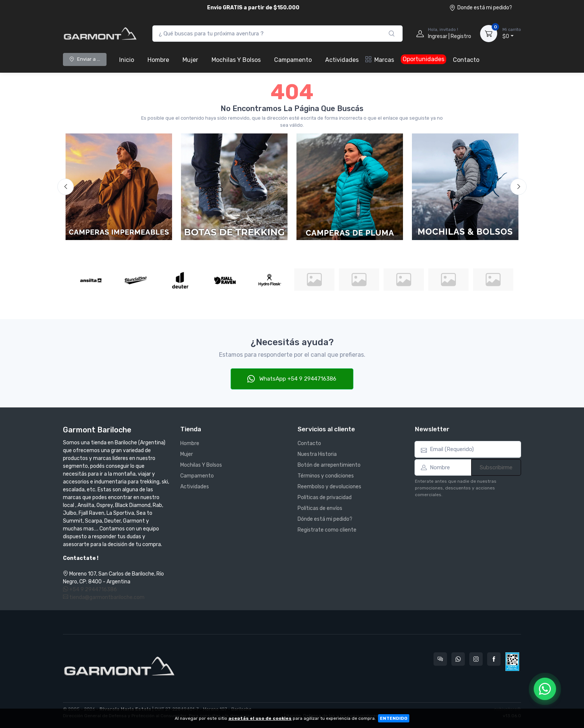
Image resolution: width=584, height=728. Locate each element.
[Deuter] (180, 280)
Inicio (127, 60)
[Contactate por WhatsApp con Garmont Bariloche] (458, 659)
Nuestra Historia (317, 454)
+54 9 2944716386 (90, 590)
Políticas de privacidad (325, 497)
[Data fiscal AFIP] (512, 662)
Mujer (190, 60)
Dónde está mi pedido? (325, 519)
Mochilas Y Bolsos (236, 60)
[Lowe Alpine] (448, 280)
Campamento (293, 60)
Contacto (466, 60)
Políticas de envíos (320, 508)
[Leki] (404, 280)
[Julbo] (314, 280)
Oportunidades (423, 59)
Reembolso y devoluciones (329, 487)
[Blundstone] (136, 280)
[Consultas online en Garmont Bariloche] (440, 659)
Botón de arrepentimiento (329, 465)
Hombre (158, 60)
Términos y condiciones (326, 476)
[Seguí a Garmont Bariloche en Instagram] (476, 659)
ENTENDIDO (394, 718)
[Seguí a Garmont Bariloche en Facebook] (494, 659)
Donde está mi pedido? (481, 8)
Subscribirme (496, 467)
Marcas (380, 60)
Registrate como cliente (327, 530)
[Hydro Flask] (270, 280)
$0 (512, 33)
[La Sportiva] (359, 280)
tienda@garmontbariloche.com (104, 597)
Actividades (342, 60)
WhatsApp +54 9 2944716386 (292, 379)
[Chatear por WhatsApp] (545, 689)
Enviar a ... (85, 59)
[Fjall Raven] (225, 280)
